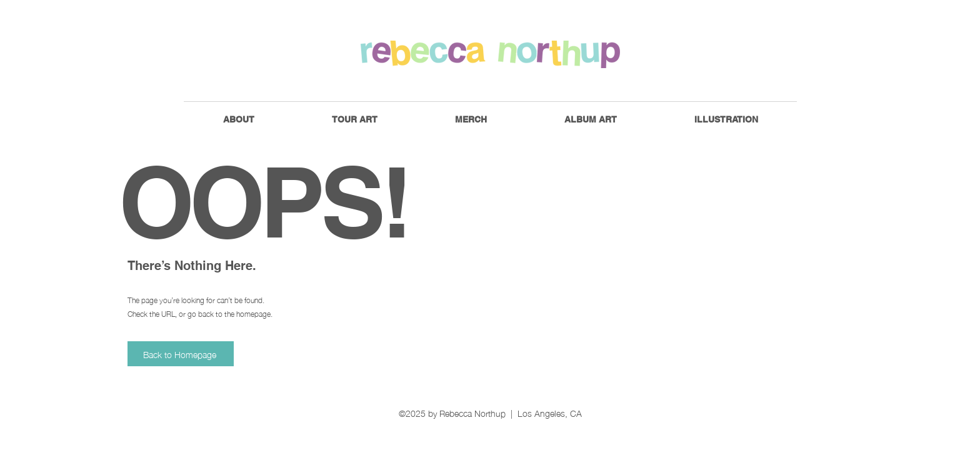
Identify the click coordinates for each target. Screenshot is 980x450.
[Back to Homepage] (181, 354)
